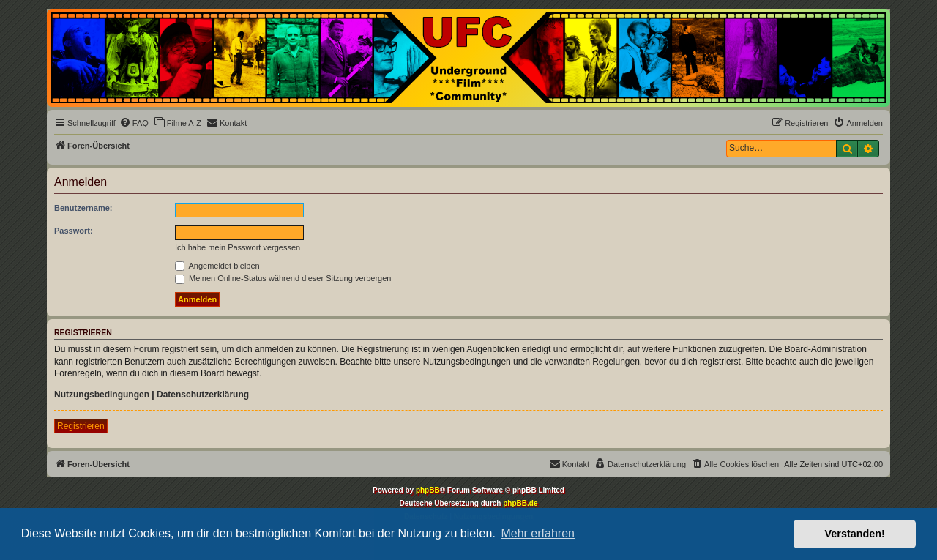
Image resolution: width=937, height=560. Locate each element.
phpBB (428, 490)
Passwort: (74, 231)
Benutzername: (83, 208)
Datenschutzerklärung (203, 395)
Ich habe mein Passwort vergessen (238, 247)
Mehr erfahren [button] (538, 533)
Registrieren (81, 426)
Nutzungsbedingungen (102, 395)
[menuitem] (134, 123)
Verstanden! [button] (855, 534)
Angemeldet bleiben (217, 266)
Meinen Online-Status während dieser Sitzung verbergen (283, 278)
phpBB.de (520, 503)
